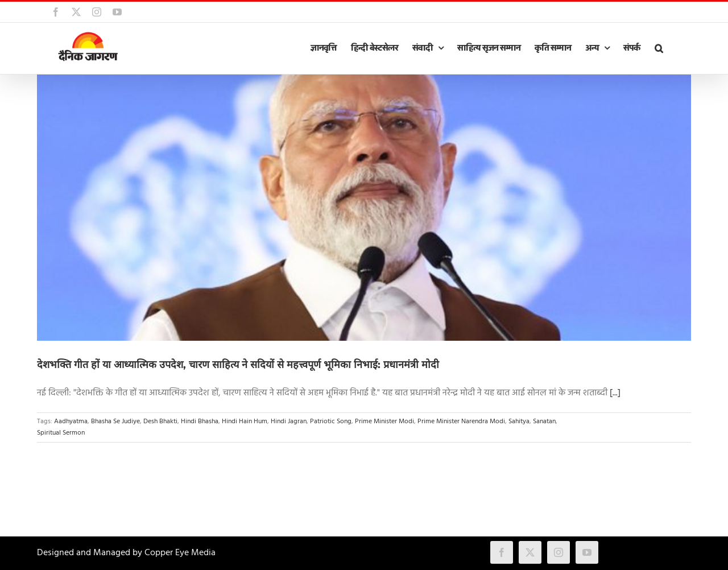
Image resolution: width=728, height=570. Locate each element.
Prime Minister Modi (384, 422)
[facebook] (502, 552)
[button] (659, 48)
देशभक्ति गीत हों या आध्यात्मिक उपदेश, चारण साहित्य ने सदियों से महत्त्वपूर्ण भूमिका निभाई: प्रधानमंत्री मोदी (238, 365)
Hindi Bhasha (200, 422)
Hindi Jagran (289, 422)
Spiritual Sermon (61, 433)
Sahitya (519, 422)
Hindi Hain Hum (245, 422)
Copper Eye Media (180, 553)
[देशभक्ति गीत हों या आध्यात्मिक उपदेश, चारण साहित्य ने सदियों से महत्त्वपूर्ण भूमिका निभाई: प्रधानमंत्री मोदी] (364, 208)
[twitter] (530, 552)
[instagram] (559, 552)
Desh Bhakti (160, 422)
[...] (615, 393)
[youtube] (587, 552)
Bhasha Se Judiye (115, 422)
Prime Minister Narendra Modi (461, 422)
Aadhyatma (71, 422)
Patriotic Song (331, 422)
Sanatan (544, 422)
